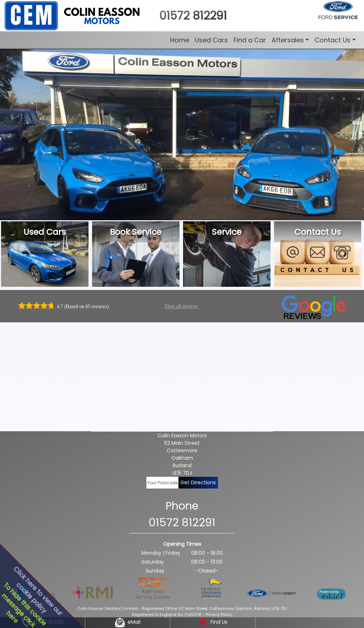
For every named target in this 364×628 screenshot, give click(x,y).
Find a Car (250, 40)
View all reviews (181, 306)
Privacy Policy (219, 614)
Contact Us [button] (333, 40)
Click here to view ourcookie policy (38, 591)
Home (180, 40)
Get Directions (198, 482)
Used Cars (211, 40)
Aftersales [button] (288, 40)
